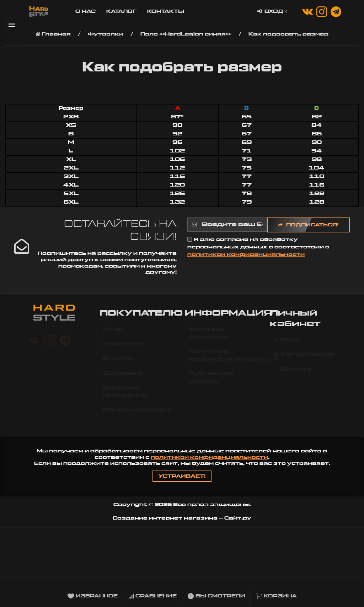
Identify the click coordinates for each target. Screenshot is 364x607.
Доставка (123, 377)
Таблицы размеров (208, 337)
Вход (273, 12)
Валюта (293, 373)
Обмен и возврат (137, 413)
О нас (85, 11)
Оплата (118, 362)
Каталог (121, 11)
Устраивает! (182, 476)
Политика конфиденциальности (227, 359)
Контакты (166, 11)
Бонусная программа (125, 395)
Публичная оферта (211, 381)
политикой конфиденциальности (246, 254)
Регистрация (304, 358)
